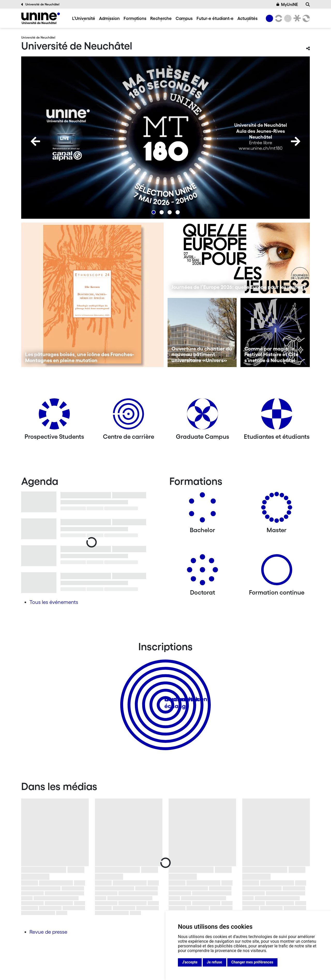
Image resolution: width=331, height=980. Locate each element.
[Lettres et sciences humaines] (278, 18)
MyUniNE (287, 4)
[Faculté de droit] (296, 18)
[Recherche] (308, 4)
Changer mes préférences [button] (252, 962)
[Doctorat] (202, 572)
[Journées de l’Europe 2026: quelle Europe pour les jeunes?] (239, 258)
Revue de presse (48, 932)
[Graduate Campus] (202, 416)
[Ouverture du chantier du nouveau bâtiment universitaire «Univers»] (202, 333)
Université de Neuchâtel (40, 4)
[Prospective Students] (54, 416)
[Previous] (35, 141)
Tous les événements (54, 602)
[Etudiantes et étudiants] (277, 416)
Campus (184, 18)
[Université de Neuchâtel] (41, 18)
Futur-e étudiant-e (215, 18)
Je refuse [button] (215, 962)
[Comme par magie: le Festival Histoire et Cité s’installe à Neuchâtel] (275, 333)
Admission (109, 18)
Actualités (247, 18)
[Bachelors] (202, 509)
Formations (135, 18)
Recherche (161, 18)
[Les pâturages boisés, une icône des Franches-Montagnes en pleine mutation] (92, 295)
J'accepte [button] (190, 962)
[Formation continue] (277, 572)
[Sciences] (287, 18)
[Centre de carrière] (129, 416)
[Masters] (277, 509)
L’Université (84, 18)
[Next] (296, 141)
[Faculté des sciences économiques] (305, 18)
